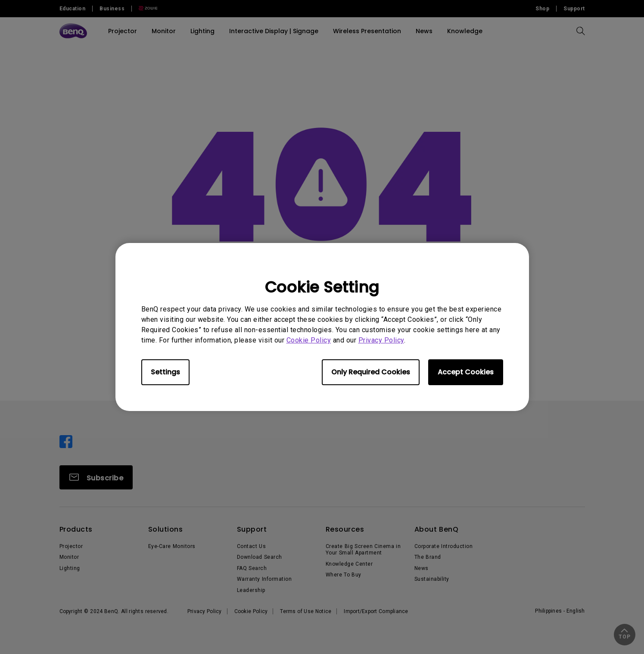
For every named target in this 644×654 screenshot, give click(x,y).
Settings (165, 372)
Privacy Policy (381, 340)
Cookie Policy (309, 340)
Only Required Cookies (371, 372)
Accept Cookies (466, 372)
